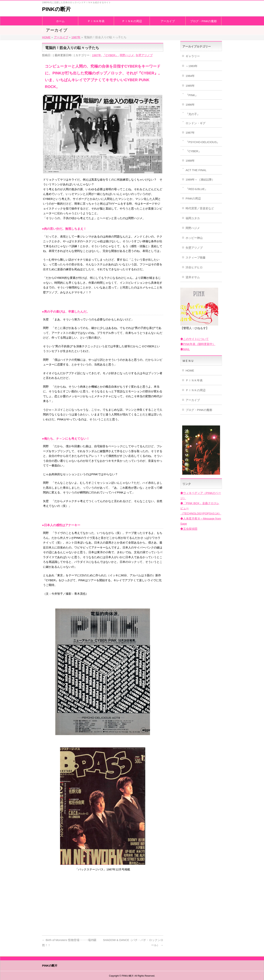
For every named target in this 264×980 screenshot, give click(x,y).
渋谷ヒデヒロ (194, 267)
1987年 (97, 55)
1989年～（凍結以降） (200, 180)
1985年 (190, 86)
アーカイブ (193, 400)
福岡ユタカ (193, 218)
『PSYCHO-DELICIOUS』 (203, 142)
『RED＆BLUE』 (197, 189)
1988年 (190, 161)
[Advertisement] (103, 902)
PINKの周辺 (193, 198)
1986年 (190, 105)
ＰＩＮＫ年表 (194, 380)
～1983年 (192, 66)
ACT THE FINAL (196, 170)
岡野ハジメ (127, 55)
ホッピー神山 (194, 238)
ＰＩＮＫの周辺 (196, 390)
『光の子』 (193, 114)
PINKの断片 (56, 9)
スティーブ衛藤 (196, 257)
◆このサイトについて (194, 339)
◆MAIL (185, 349)
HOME (190, 370)
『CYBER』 (110, 55)
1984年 (190, 76)
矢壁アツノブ (144, 55)
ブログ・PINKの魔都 (199, 410)
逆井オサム (193, 277)
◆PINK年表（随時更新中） (198, 344)
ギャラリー (193, 56)
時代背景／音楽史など (200, 208)
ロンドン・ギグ (196, 123)
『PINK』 (192, 95)
